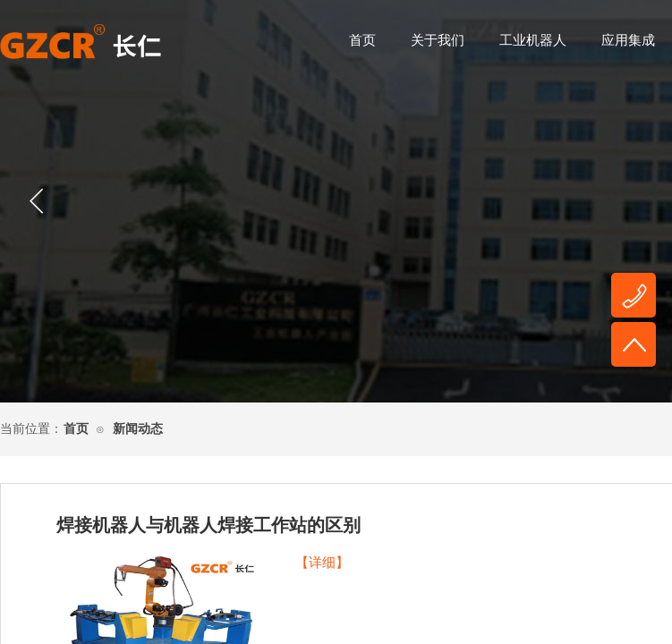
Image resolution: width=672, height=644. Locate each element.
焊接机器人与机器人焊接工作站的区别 (208, 525)
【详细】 (322, 563)
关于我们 (438, 40)
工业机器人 (533, 40)
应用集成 (628, 40)
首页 (362, 40)
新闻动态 (138, 429)
